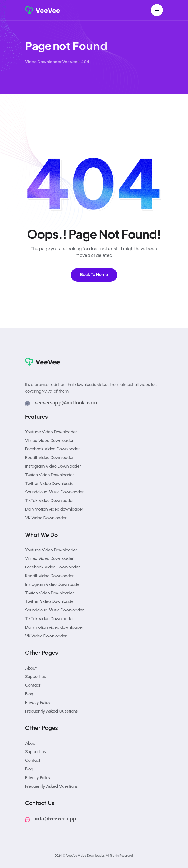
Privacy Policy (38, 702)
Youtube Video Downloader (51, 432)
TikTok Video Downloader (50, 500)
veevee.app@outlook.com (66, 403)
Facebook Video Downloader (53, 449)
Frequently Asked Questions (51, 711)
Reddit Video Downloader (49, 458)
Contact (33, 685)
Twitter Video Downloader (50, 483)
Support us (35, 676)
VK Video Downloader (46, 518)
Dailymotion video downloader (54, 509)
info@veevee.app (55, 819)
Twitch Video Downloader (50, 475)
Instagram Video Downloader (53, 466)
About (31, 668)
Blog (29, 694)
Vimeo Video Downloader (49, 440)
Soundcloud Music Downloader (54, 492)
